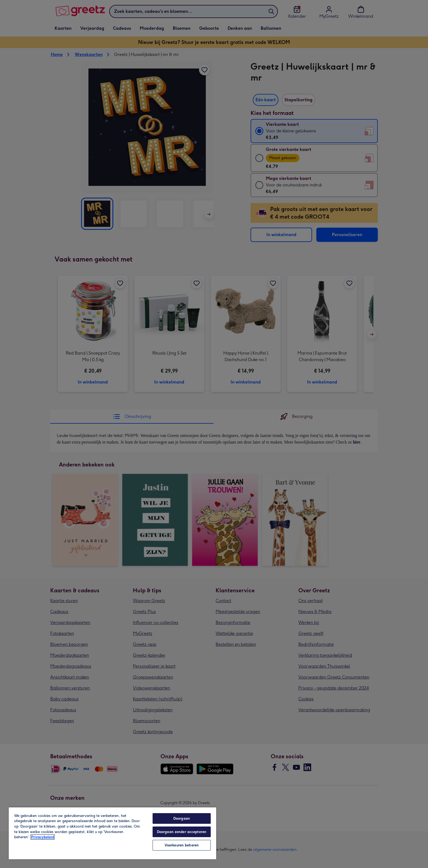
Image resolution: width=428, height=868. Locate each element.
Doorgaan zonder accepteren (182, 832)
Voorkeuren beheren (182, 845)
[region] (112, 833)
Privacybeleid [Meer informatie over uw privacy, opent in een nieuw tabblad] (43, 837)
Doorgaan (182, 818)
